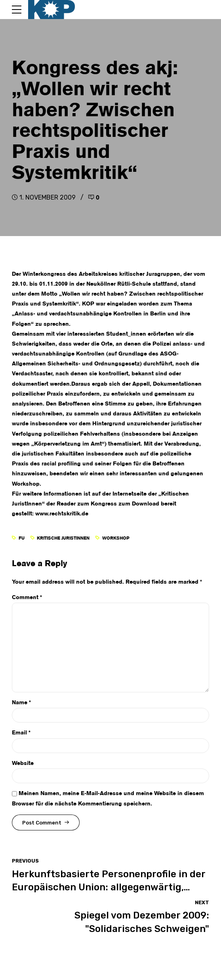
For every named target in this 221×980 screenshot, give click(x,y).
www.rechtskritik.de (62, 514)
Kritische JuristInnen (63, 538)
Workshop (116, 538)
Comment (27, 598)
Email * (21, 733)
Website (23, 763)
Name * (21, 703)
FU (22, 538)
